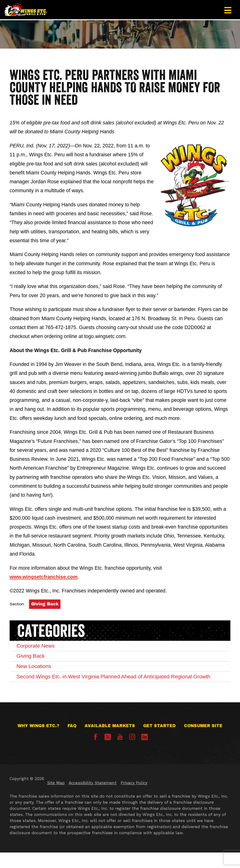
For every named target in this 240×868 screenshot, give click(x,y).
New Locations (38, 670)
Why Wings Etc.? (38, 741)
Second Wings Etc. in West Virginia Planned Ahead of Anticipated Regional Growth (119, 687)
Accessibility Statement (93, 798)
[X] (108, 753)
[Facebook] (95, 754)
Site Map (56, 798)
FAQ (72, 741)
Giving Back (45, 604)
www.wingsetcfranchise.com (44, 577)
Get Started (159, 741)
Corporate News (40, 646)
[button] (228, 10)
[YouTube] (120, 754)
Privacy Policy (134, 798)
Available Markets (110, 741)
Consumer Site (203, 741)
